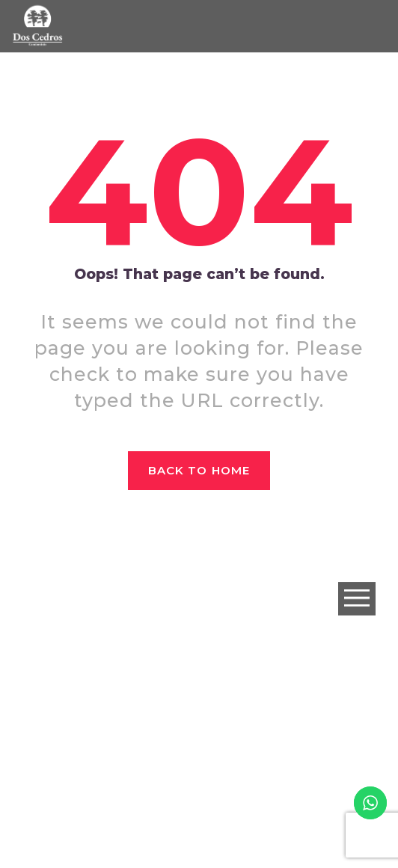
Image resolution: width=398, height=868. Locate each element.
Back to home (199, 470)
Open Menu (357, 599)
